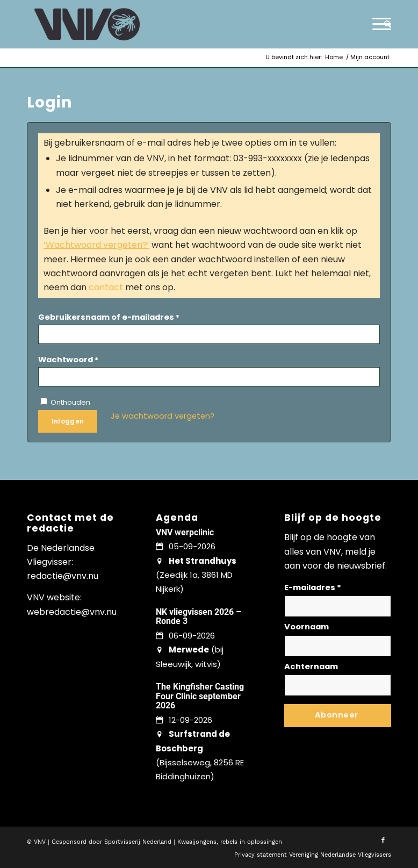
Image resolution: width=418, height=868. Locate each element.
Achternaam (311, 666)
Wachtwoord (68, 360)
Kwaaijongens (197, 842)
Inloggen (68, 421)
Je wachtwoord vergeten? (163, 416)
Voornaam (307, 627)
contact (106, 287)
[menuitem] (385, 24)
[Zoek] (385, 24)
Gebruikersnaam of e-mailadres (109, 317)
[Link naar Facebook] (383, 841)
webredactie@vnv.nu (72, 612)
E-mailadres (313, 587)
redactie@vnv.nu (63, 576)
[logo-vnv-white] (87, 24)
